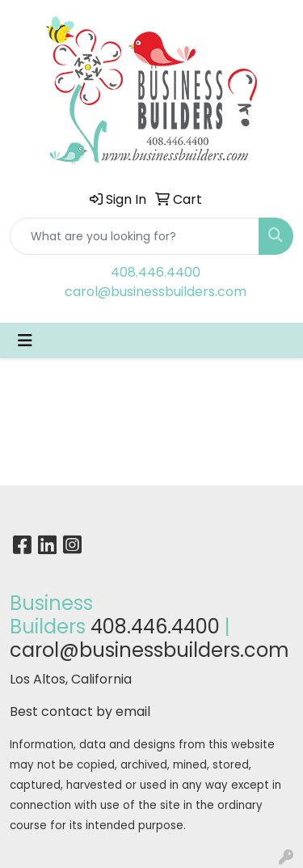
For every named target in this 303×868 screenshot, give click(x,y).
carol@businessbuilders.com (156, 292)
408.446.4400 (156, 272)
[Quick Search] (135, 236)
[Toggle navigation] (25, 341)
